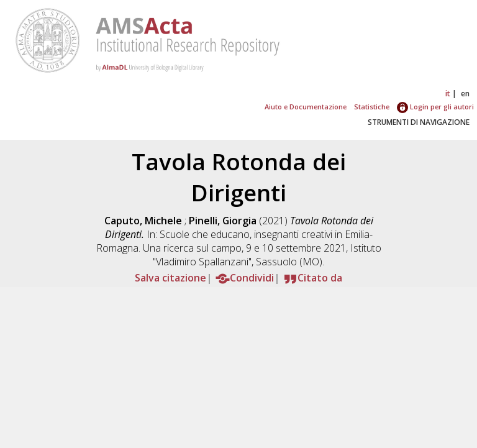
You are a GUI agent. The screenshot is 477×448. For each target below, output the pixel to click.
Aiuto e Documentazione (306, 107)
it (448, 94)
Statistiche (372, 107)
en (465, 94)
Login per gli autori (435, 107)
